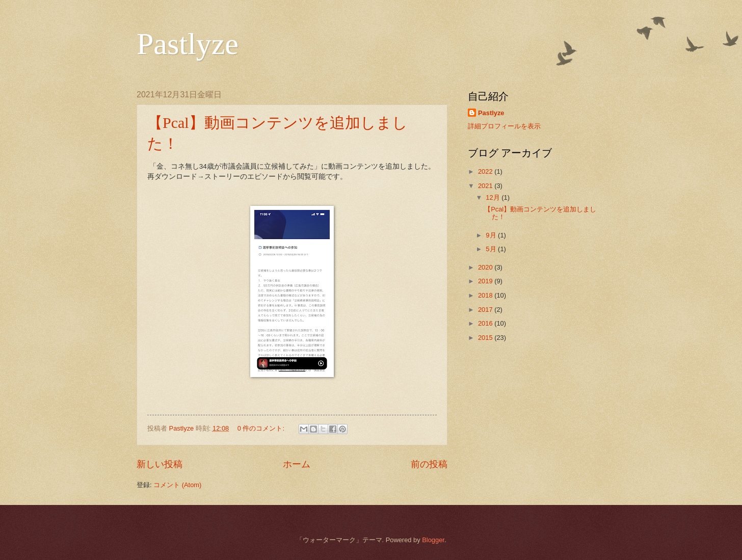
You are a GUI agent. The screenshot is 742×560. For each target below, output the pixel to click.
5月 (492, 249)
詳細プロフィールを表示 (504, 126)
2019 (486, 281)
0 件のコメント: (262, 428)
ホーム (297, 464)
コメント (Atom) (177, 485)
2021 (486, 186)
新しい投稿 (160, 464)
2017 (486, 310)
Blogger (433, 540)
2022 (486, 171)
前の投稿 (429, 464)
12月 (494, 197)
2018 (486, 295)
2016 (486, 323)
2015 (486, 338)
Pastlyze (188, 44)
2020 (486, 267)
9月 (492, 235)
